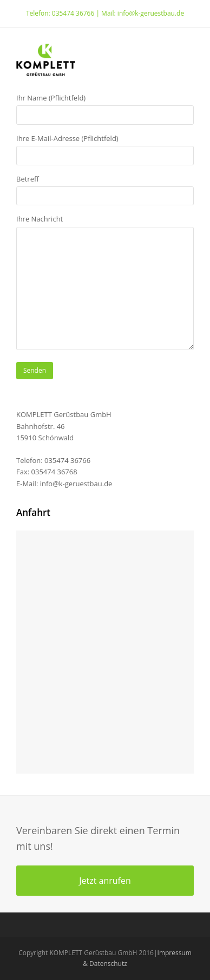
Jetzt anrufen (105, 881)
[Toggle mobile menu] (188, 60)
